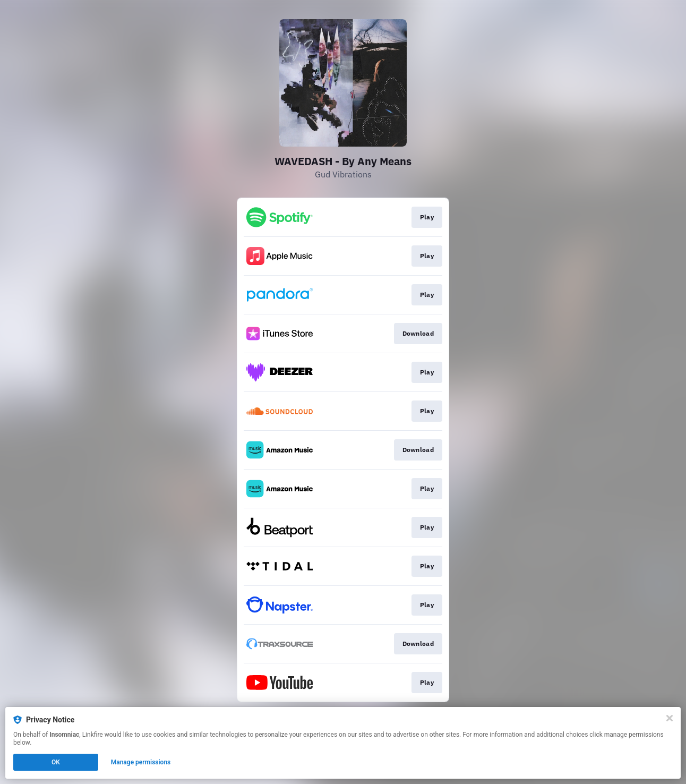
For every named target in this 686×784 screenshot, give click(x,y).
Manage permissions (141, 762)
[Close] (670, 718)
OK (56, 762)
